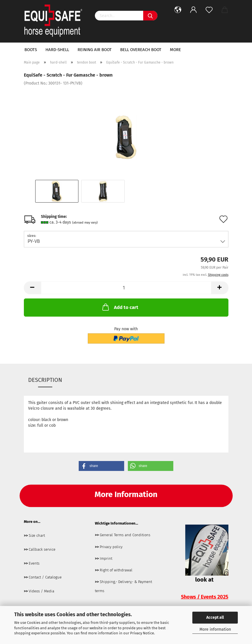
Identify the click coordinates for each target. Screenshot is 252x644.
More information (215, 629)
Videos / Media (41, 591)
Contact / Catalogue (45, 577)
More (175, 50)
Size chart (37, 535)
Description (45, 380)
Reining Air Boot (95, 50)
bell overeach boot (141, 50)
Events (34, 563)
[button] (101, 466)
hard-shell (57, 50)
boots (31, 50)
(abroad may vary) (85, 223)
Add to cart (120, 307)
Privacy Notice (142, 633)
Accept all (215, 617)
